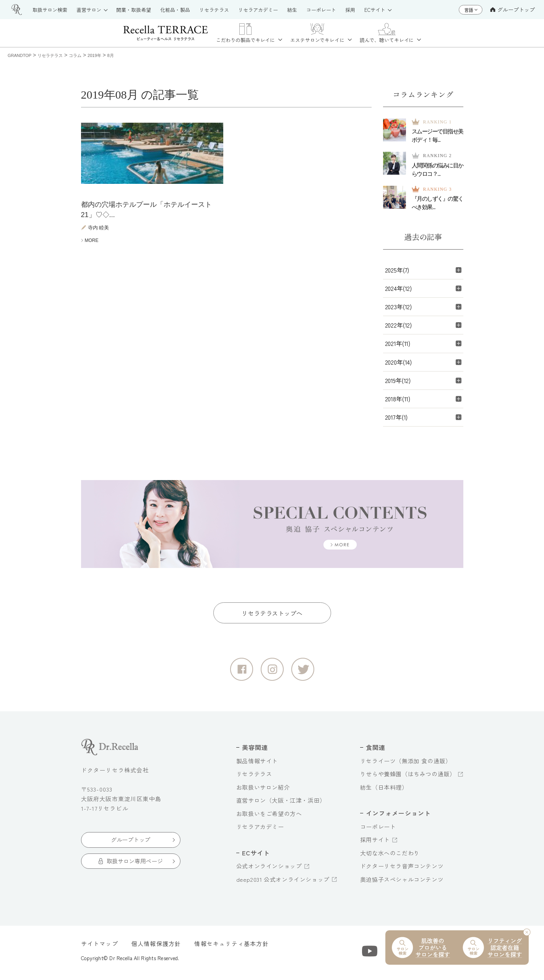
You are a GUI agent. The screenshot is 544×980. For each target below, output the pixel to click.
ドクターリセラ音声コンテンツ (402, 870)
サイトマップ (100, 947)
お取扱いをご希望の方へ (269, 817)
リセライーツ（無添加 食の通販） (406, 765)
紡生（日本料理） (384, 791)
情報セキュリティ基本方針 (231, 947)
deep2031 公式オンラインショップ (283, 883)
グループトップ (512, 10)
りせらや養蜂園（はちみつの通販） (408, 778)
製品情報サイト (257, 765)
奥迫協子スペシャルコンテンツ (402, 883)
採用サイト (375, 843)
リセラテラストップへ (272, 617)
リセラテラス (254, 778)
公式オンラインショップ (269, 870)
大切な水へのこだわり (390, 857)
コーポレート (378, 830)
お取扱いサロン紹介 (263, 791)
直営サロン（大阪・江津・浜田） (281, 804)
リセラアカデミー (260, 830)
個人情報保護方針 (156, 947)
